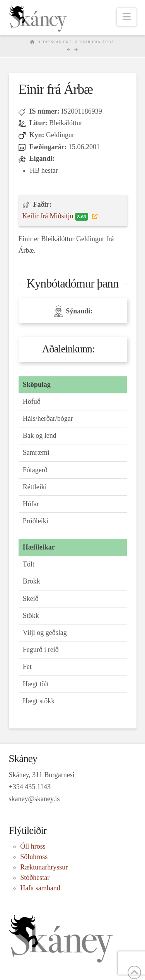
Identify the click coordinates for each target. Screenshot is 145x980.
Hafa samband (40, 888)
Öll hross (33, 846)
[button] (127, 17)
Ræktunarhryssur (44, 867)
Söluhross (34, 857)
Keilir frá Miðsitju (56, 216)
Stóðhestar (35, 878)
